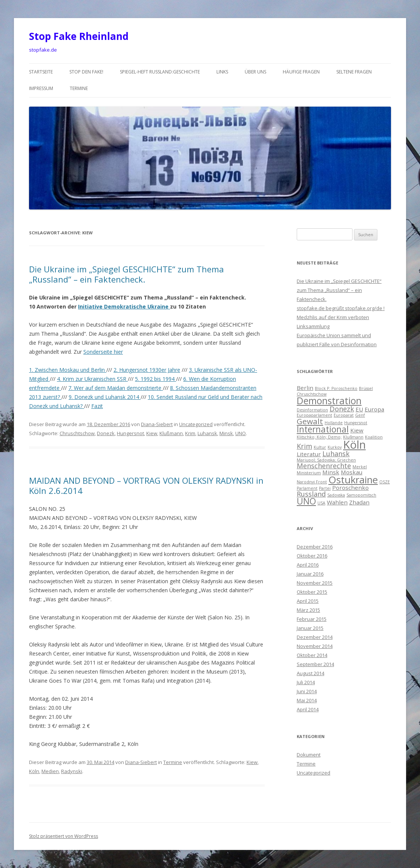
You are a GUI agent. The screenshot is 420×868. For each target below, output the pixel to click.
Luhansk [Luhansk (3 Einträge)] (336, 454)
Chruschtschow (77, 433)
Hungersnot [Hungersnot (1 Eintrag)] (356, 423)
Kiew (152, 433)
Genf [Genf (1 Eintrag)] (360, 415)
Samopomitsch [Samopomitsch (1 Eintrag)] (361, 495)
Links (222, 72)
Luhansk (207, 433)
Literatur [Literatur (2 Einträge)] (309, 454)
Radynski (72, 771)
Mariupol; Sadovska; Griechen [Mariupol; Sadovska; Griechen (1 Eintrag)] (326, 460)
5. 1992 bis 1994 (156, 379)
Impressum (41, 88)
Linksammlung (313, 326)
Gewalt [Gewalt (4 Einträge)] (310, 421)
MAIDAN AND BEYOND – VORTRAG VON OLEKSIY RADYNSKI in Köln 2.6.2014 (146, 485)
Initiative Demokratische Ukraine (124, 306)
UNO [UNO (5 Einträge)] (306, 501)
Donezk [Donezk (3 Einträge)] (342, 409)
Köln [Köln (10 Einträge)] (354, 445)
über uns (255, 72)
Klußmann (171, 433)
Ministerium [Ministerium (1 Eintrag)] (309, 473)
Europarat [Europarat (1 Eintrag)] (344, 415)
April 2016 (308, 565)
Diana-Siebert (157, 424)
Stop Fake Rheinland (79, 36)
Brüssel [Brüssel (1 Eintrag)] (366, 388)
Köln (34, 771)
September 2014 (315, 664)
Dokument (309, 755)
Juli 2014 (306, 682)
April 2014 (308, 709)
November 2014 (315, 646)
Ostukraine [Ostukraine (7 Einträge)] (353, 480)
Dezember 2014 (315, 637)
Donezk (106, 433)
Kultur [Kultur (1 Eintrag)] (320, 447)
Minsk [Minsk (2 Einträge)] (331, 472)
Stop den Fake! (86, 72)
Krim (190, 433)
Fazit (97, 406)
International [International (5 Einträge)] (323, 429)
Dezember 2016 (315, 547)
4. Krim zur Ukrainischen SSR (92, 379)
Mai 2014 (307, 700)
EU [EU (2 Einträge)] (359, 409)
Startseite (41, 72)
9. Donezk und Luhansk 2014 (105, 397)
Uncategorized (196, 424)
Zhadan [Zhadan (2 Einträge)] (359, 502)
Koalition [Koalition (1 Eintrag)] (374, 437)
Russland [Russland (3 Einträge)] (311, 494)
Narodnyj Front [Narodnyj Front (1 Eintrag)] (312, 482)
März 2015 (308, 610)
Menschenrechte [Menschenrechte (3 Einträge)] (324, 466)
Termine (79, 88)
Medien (50, 771)
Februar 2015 (312, 619)
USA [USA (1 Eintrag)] (321, 503)
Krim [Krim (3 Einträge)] (304, 446)
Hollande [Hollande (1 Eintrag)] (334, 423)
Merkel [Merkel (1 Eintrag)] (360, 467)
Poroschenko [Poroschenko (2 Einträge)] (350, 487)
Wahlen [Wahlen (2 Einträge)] (337, 502)
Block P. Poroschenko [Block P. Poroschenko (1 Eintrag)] (336, 388)
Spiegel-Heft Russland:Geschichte (160, 72)
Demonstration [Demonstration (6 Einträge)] (329, 401)
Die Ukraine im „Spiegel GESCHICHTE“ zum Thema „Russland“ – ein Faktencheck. (126, 274)
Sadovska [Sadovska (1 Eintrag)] (336, 495)
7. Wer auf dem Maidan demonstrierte (116, 388)
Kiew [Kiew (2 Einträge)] (357, 430)
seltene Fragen (354, 72)
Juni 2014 (307, 691)
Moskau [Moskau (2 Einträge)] (352, 472)
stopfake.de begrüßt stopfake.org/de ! (341, 308)
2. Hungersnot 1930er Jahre (147, 370)
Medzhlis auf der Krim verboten (333, 317)
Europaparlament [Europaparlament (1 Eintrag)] (314, 415)
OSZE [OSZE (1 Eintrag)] (385, 482)
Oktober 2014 (312, 655)
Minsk (226, 433)
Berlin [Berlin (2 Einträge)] (305, 388)
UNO (241, 433)
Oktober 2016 (312, 556)
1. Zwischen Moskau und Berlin (68, 370)
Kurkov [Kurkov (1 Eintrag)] (335, 447)
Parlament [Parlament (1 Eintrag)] (307, 488)
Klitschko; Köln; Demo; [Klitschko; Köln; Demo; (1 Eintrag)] (319, 437)
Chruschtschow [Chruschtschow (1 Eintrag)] (312, 394)
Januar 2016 (310, 574)
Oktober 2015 (312, 592)
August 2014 (310, 673)
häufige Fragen (301, 72)
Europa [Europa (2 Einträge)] (374, 409)
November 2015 (315, 583)
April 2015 (308, 601)
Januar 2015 (310, 628)
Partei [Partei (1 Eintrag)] (325, 488)
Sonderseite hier (103, 352)
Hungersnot (130, 433)
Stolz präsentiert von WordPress (64, 836)
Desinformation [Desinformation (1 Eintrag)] (312, 410)
